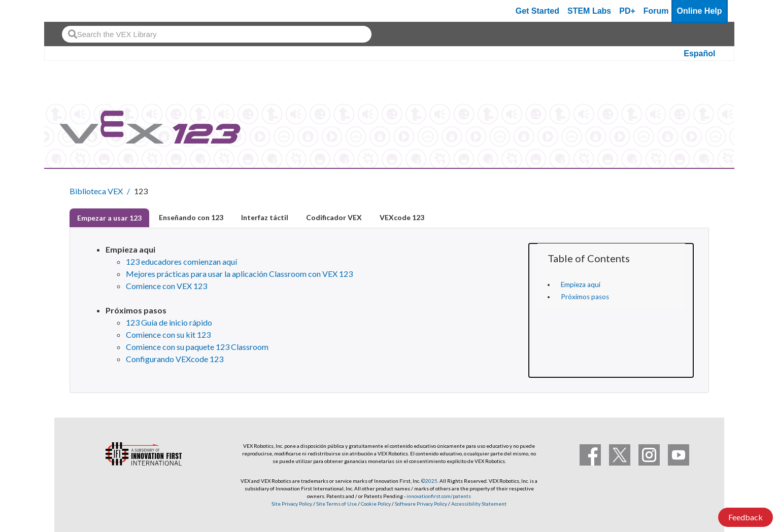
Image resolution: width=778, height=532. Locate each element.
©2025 (429, 481)
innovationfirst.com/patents (439, 496)
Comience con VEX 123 (166, 286)
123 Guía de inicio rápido (169, 322)
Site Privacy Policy (292, 504)
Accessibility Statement (479, 504)
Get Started (537, 11)
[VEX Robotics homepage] (72, 11)
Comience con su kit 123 (168, 334)
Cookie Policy (376, 504)
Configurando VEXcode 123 (175, 359)
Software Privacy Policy (421, 504)
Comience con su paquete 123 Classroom (197, 347)
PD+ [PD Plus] (627, 11)
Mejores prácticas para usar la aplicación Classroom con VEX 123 (239, 274)
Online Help (700, 11)
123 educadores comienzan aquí (181, 261)
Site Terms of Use (336, 504)
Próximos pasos (585, 297)
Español (699, 54)
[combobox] (217, 34)
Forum (656, 11)
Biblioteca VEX (96, 191)
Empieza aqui (581, 285)
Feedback (746, 517)
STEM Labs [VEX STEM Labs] (589, 11)
